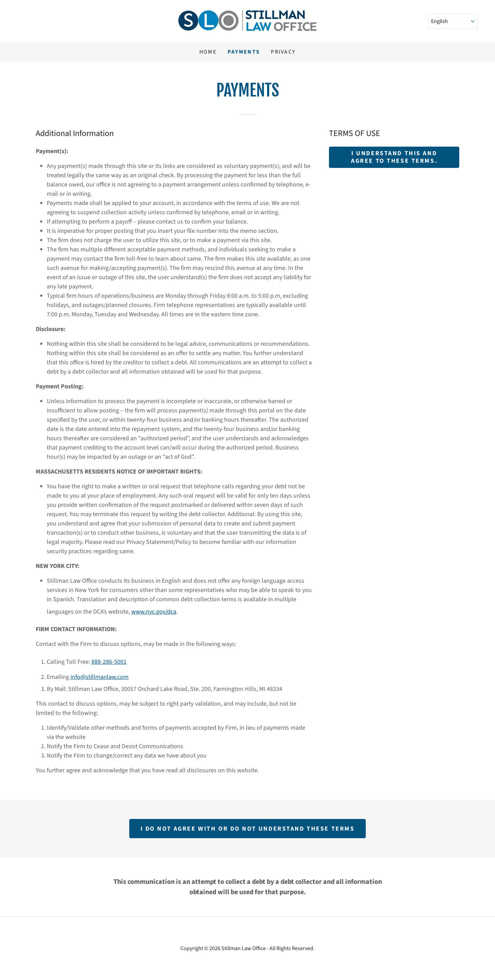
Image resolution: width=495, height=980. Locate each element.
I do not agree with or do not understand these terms (248, 829)
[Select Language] (453, 21)
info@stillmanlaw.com (100, 677)
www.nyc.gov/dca (154, 612)
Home (208, 52)
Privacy (283, 52)
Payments (244, 52)
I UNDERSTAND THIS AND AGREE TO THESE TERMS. (394, 157)
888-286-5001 (109, 662)
